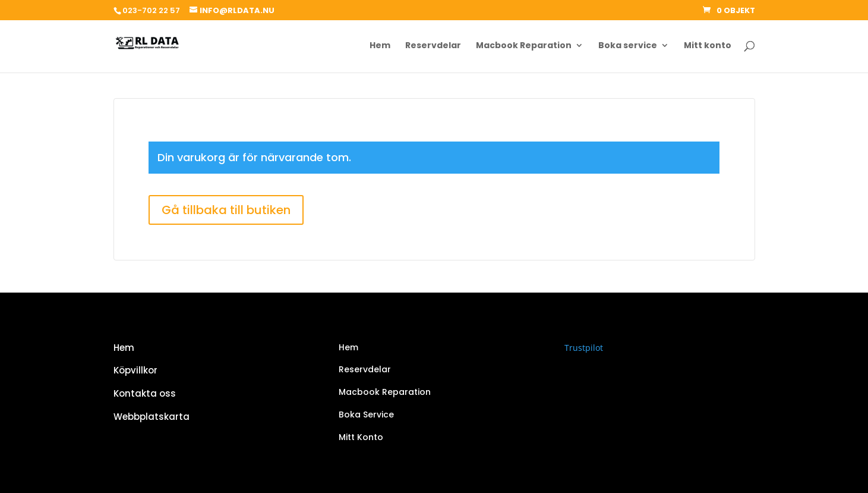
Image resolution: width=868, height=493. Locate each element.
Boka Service (366, 415)
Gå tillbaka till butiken (226, 210)
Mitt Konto (361, 437)
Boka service (628, 46)
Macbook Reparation (524, 46)
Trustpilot (584, 348)
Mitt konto (708, 46)
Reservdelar (433, 46)
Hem (380, 46)
